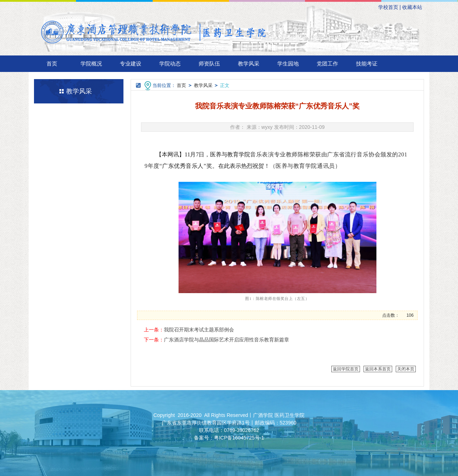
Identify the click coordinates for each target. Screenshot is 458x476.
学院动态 (170, 64)
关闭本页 (406, 369)
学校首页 (388, 7)
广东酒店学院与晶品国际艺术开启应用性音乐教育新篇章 (226, 340)
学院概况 (91, 64)
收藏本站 (412, 7)
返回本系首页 (378, 369)
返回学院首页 (346, 369)
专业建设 (131, 64)
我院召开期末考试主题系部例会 (199, 330)
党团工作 (327, 64)
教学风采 (249, 64)
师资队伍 (209, 64)
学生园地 (288, 64)
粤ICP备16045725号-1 (239, 438)
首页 (52, 64)
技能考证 (367, 64)
